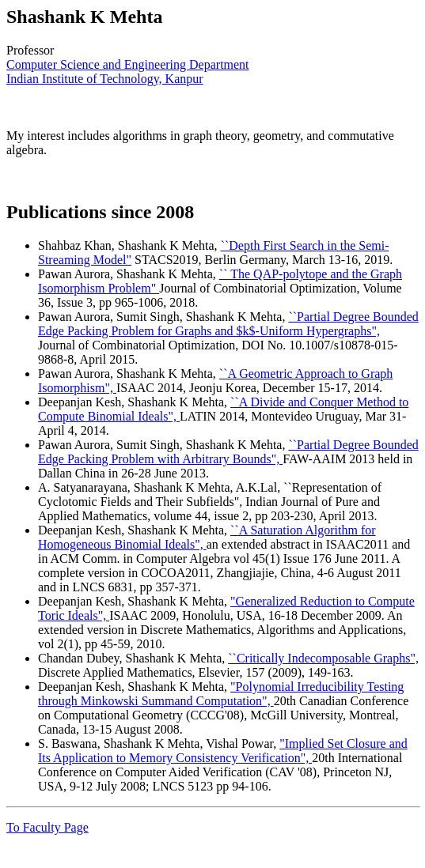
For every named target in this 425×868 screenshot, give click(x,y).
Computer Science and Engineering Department (128, 64)
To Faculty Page (47, 827)
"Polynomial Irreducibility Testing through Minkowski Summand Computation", (221, 694)
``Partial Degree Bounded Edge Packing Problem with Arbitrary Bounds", (228, 452)
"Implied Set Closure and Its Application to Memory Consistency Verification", (223, 751)
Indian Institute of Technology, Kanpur (105, 79)
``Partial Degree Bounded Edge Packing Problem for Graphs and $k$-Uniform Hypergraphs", (228, 324)
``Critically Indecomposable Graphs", (323, 658)
